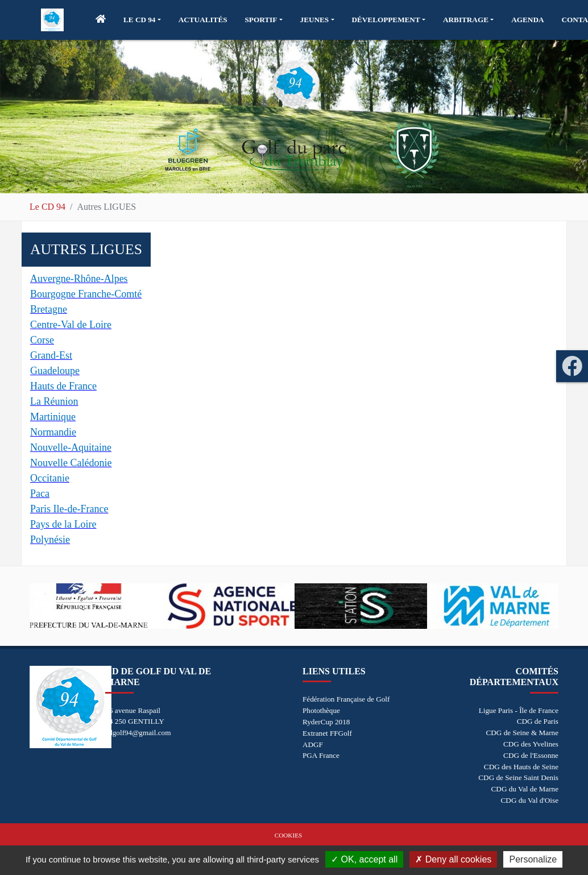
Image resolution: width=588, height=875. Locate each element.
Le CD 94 (47, 207)
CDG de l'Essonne (531, 755)
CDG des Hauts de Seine (521, 767)
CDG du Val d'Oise (530, 800)
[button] (142, 20)
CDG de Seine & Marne (522, 733)
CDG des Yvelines (531, 744)
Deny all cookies (453, 859)
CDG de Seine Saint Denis (518, 777)
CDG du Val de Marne (525, 789)
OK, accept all (364, 859)
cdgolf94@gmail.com (138, 733)
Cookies (288, 835)
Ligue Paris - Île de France (519, 710)
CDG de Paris (538, 721)
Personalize (533, 859)
